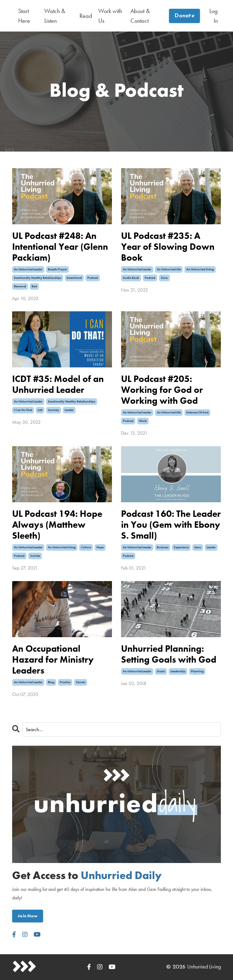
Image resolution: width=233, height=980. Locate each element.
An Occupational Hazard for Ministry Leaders (53, 660)
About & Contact (140, 16)
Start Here (24, 16)
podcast (93, 278)
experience (181, 547)
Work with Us (110, 16)
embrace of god (197, 412)
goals (161, 671)
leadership (178, 671)
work (143, 421)
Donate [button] (184, 16)
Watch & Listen (55, 16)
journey (54, 410)
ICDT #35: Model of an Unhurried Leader (58, 384)
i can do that (23, 410)
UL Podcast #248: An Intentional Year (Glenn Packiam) (60, 247)
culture (86, 547)
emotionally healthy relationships (38, 278)
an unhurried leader (28, 269)
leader (69, 410)
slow (164, 278)
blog (51, 682)
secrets (81, 682)
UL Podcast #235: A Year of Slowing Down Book (168, 247)
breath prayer (57, 269)
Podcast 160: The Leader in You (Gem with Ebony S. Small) (171, 525)
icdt (40, 410)
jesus (198, 547)
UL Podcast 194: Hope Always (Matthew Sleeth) (57, 525)
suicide (35, 556)
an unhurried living (200, 269)
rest (34, 286)
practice (65, 682)
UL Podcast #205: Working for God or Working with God (162, 390)
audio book (131, 278)
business (163, 547)
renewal (20, 286)
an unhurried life (169, 269)
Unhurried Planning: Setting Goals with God (169, 654)
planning (197, 671)
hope (100, 547)
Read (86, 16)
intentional (74, 278)
